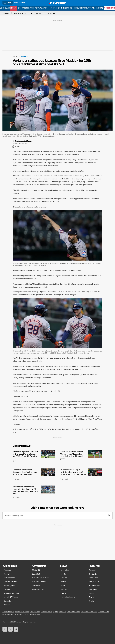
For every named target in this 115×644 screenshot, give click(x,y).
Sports (13, 8)
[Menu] (8, 3)
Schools (76, 8)
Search (98, 8)
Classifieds (36, 585)
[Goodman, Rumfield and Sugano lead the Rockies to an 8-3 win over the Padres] (34, 475)
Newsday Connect (39, 582)
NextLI (92, 601)
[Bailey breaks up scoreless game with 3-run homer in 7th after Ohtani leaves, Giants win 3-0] (34, 493)
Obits (82, 8)
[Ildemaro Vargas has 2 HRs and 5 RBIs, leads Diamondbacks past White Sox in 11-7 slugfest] (34, 458)
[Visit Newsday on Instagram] (16, 629)
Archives (7, 605)
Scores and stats (36, 13)
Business (57, 8)
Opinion (50, 8)
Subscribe (8, 574)
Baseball (6, 13)
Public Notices (38, 589)
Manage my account (12, 593)
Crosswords (94, 578)
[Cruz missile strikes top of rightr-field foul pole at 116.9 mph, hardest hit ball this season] (81, 475)
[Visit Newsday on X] (10, 629)
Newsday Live (9, 585)
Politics (64, 582)
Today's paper (9, 578)
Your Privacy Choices (32, 614)
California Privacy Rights (49, 612)
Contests (7, 601)
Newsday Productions (41, 578)
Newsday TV (90, 8)
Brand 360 (36, 574)
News (19, 8)
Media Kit (36, 570)
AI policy (18, 614)
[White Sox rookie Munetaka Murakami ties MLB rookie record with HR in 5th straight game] (81, 458)
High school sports (68, 597)
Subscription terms (22, 612)
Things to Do (67, 8)
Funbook (93, 570)
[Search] (109, 516)
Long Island (5, 8)
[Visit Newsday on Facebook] (5, 629)
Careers (7, 589)
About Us (7, 570)
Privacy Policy (35, 612)
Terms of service (8, 612)
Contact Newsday (73, 612)
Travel (92, 597)
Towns (63, 593)
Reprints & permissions (89, 612)
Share (16, 147)
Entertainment (95, 585)
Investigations (28, 8)
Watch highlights (20, 13)
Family (92, 593)
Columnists (51, 13)
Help (12, 614)
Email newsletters (11, 582)
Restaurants (40, 8)
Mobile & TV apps (11, 597)
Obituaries (93, 574)
